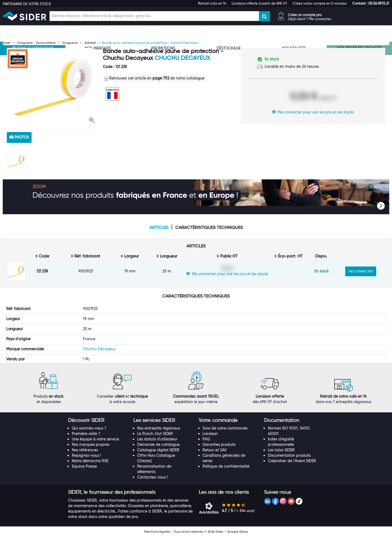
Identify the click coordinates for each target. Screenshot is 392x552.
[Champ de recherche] (154, 16)
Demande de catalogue (158, 460)
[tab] (98, 436)
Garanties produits (219, 460)
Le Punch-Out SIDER (155, 449)
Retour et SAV (215, 465)
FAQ (206, 455)
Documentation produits (289, 471)
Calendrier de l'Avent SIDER (292, 476)
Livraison (210, 449)
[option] (53, 87)
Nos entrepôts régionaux (159, 444)
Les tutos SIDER (281, 465)
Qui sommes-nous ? (89, 444)
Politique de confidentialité (226, 482)
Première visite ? (86, 449)
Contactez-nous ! (152, 493)
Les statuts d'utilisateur (157, 455)
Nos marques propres (91, 460)
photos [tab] (19, 137)
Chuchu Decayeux (182, 58)
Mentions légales (157, 547)
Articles (159, 228)
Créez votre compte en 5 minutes (320, 3)
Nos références (85, 465)
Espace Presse (84, 482)
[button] (371, 3)
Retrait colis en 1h (212, 3)
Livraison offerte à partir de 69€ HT (259, 3)
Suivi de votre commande (225, 444)
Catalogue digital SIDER (158, 465)
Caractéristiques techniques (209, 228)
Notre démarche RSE (90, 476)
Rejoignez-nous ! (86, 471)
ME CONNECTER (361, 271)
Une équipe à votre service (95, 455)
